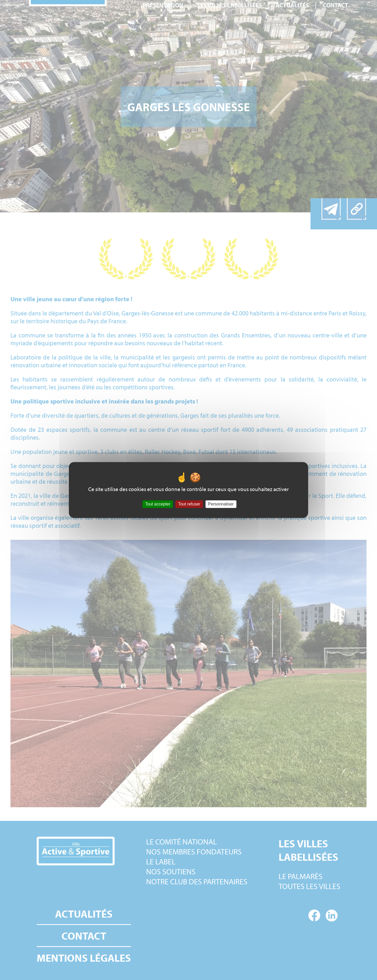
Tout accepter (158, 504)
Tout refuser (189, 504)
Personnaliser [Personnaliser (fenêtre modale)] (221, 504)
